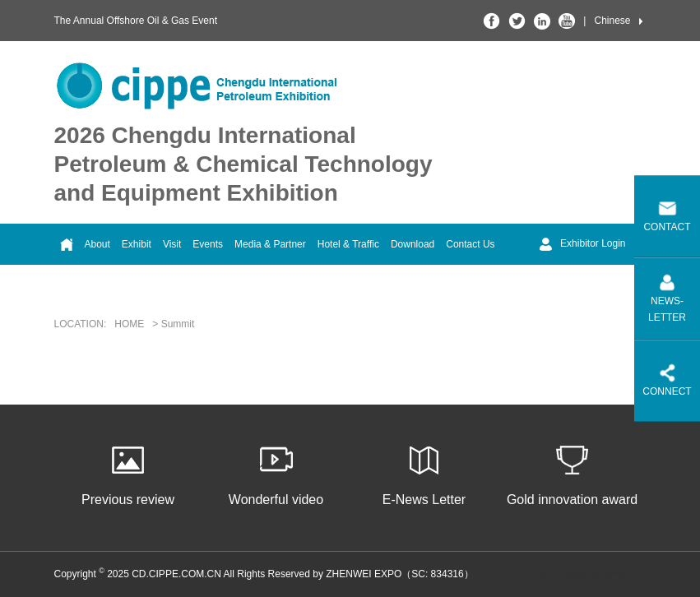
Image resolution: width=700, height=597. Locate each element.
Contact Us (470, 244)
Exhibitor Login (582, 244)
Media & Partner (270, 244)
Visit (172, 244)
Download (413, 244)
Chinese (612, 21)
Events (208, 244)
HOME (129, 324)
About (97, 244)
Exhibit (137, 244)
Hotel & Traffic (348, 244)
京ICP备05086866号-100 (591, 574)
